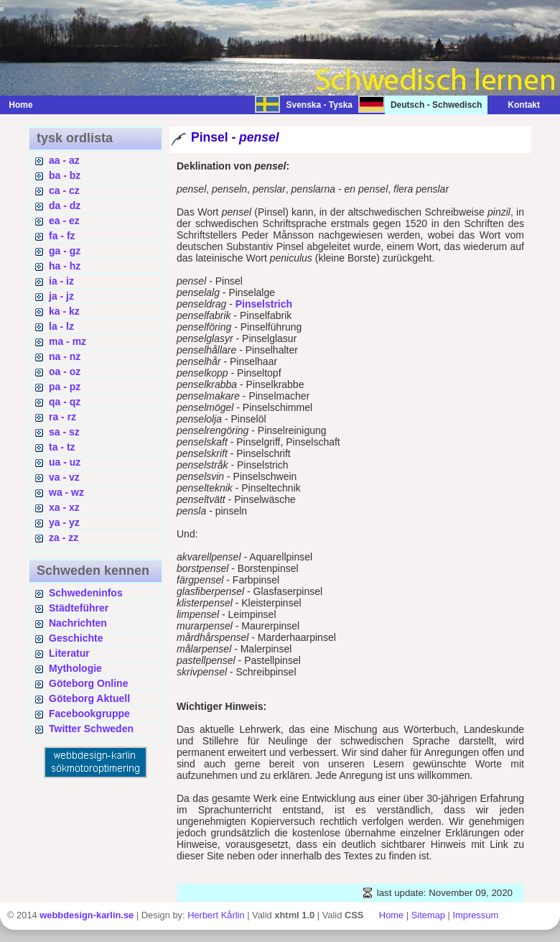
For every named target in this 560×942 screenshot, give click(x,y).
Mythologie (75, 668)
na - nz (65, 356)
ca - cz (64, 190)
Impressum (475, 915)
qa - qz (65, 402)
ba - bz (65, 175)
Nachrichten (78, 623)
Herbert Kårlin (216, 915)
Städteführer (79, 608)
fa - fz (62, 236)
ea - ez (64, 221)
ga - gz (65, 251)
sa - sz (64, 432)
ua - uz (65, 462)
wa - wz (66, 492)
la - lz (61, 326)
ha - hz (65, 266)
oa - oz (65, 371)
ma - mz (67, 341)
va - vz (64, 477)
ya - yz (64, 522)
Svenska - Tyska (319, 105)
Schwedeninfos (86, 593)
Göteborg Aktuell (89, 698)
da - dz (65, 206)
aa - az (64, 160)
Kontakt (517, 105)
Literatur (69, 653)
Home (20, 105)
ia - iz (61, 281)
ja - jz (61, 296)
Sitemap (428, 915)
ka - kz (64, 311)
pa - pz (65, 387)
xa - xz (64, 507)
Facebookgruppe (89, 714)
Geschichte (76, 638)
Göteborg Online (88, 683)
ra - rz (62, 417)
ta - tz (62, 447)
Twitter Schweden (91, 729)
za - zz (64, 537)
